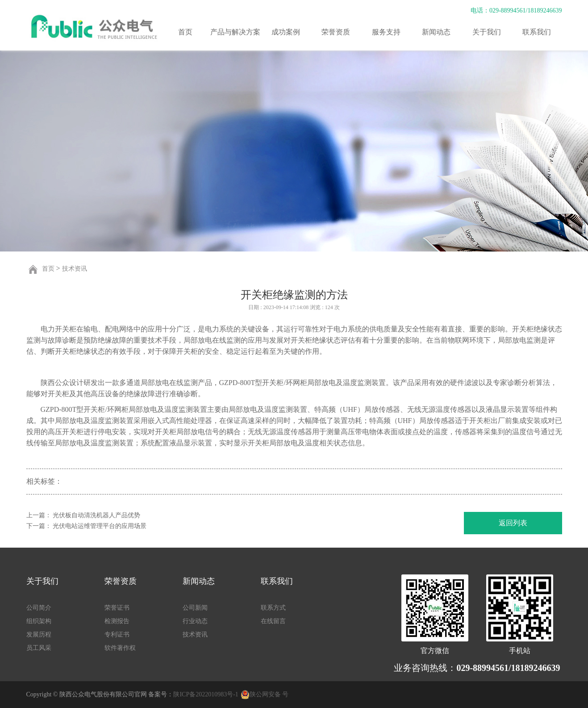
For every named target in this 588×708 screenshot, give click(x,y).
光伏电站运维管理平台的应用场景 (100, 526)
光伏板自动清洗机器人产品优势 (96, 515)
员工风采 (39, 648)
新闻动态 (436, 32)
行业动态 (195, 621)
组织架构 (39, 621)
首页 (185, 32)
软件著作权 (120, 648)
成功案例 (286, 32)
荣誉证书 (117, 608)
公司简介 (39, 608)
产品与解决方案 (235, 32)
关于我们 (487, 32)
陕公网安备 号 (269, 694)
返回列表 (513, 523)
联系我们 (537, 32)
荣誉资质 (336, 32)
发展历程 (39, 635)
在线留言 (273, 621)
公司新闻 (195, 608)
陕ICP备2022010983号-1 (206, 694)
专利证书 (117, 635)
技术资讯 (75, 269)
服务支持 (386, 32)
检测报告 (117, 621)
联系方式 (273, 608)
